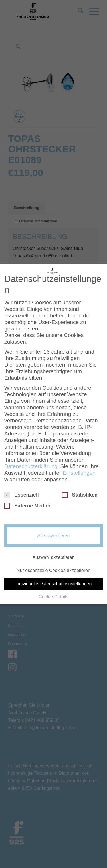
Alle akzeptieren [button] (54, 534)
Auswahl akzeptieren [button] (54, 555)
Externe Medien (28, 504)
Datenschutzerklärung (31, 464)
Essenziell (22, 493)
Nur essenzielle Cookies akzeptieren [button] (53, 569)
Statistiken (80, 493)
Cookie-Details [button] (53, 595)
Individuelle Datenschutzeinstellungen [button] (54, 582)
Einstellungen (79, 471)
